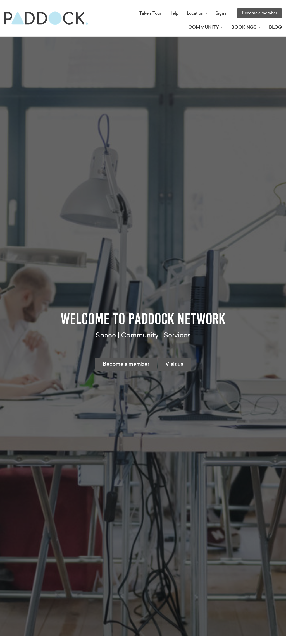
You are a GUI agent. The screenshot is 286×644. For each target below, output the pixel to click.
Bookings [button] (246, 27)
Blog (275, 27)
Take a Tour (150, 13)
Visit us (174, 364)
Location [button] (197, 13)
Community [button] (206, 27)
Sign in (222, 13)
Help (174, 13)
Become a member (259, 13)
